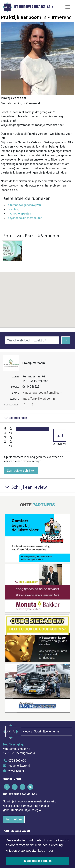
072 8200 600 (17, 761)
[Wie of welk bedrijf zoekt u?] (32, 340)
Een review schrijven (21, 470)
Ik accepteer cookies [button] (37, 861)
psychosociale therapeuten (25, 218)
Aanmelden (14, 819)
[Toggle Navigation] (68, 7)
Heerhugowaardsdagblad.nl (34, 7)
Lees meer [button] (46, 851)
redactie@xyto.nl (19, 766)
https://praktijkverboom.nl (39, 399)
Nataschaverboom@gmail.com (42, 393)
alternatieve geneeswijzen (24, 205)
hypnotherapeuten (19, 214)
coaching (14, 209)
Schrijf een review (25, 487)
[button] (38, 296)
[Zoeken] (66, 340)
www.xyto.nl (16, 771)
